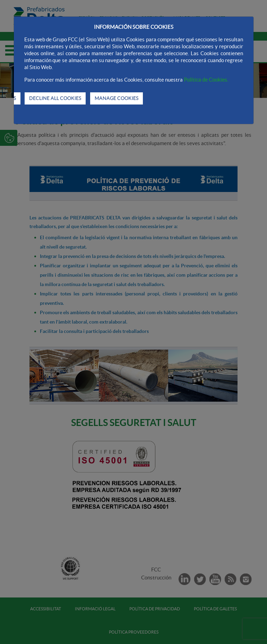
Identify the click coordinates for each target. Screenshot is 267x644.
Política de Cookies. (206, 80)
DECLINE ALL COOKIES (55, 98)
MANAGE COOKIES (117, 98)
